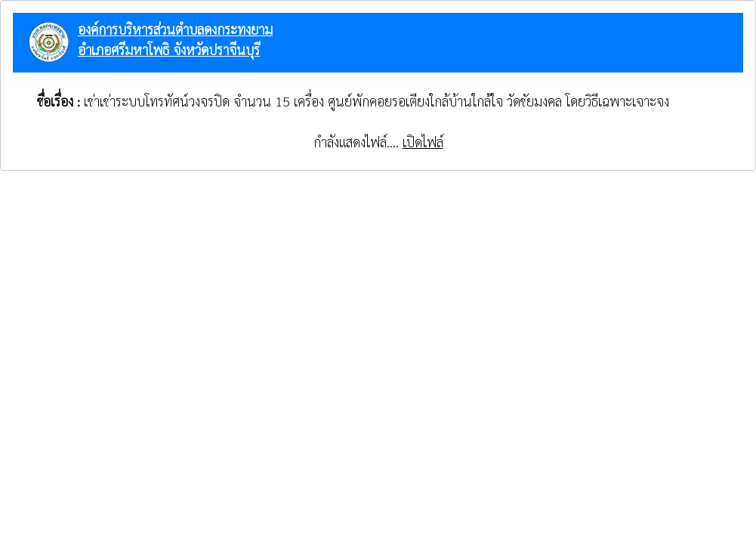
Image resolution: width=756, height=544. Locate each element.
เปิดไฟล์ (423, 142)
